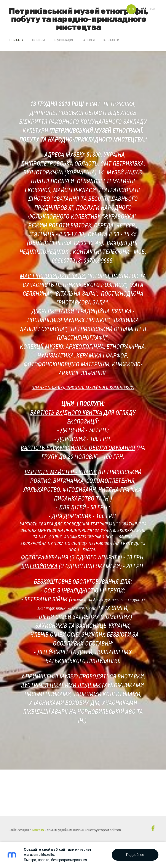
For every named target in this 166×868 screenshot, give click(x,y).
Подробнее (135, 855)
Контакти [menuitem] (111, 40)
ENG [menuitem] (153, 9)
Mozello (38, 830)
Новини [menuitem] (39, 40)
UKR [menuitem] (142, 9)
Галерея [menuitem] (88, 40)
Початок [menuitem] (17, 40)
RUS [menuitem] (131, 9)
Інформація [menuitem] (63, 40)
